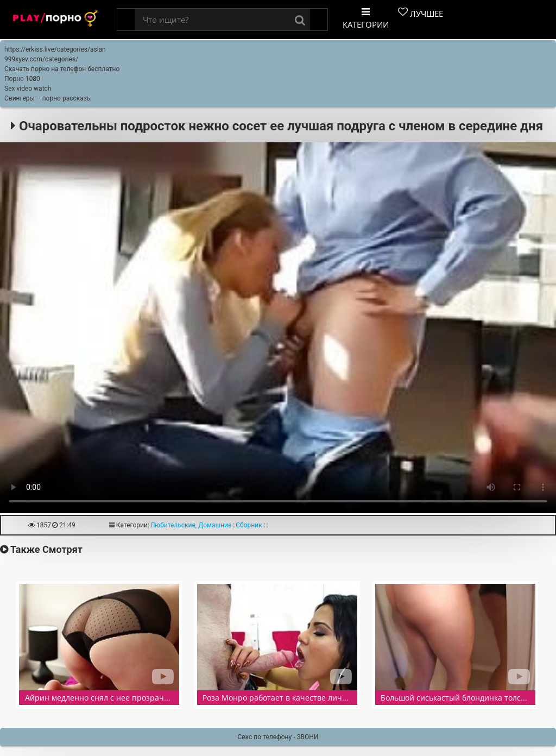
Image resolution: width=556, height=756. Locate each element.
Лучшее (421, 13)
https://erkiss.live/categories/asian (55, 49)
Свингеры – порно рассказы (48, 98)
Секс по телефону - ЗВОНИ (278, 737)
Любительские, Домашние (191, 525)
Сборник (249, 525)
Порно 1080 (22, 79)
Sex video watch (28, 89)
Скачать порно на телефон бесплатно (62, 69)
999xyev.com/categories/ (41, 59)
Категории (366, 18)
